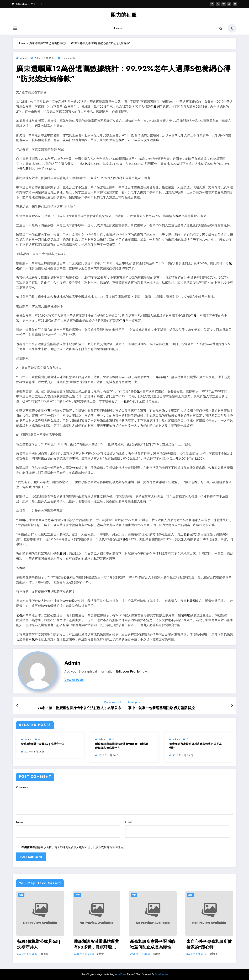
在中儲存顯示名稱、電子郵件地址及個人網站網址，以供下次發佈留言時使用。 (74, 847)
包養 (88, 164)
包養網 (155, 107)
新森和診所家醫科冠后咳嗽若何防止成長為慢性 (195, 746)
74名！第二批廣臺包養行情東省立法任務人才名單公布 (79, 708)
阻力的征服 (124, 15)
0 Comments (68, 58)
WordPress (120, 974)
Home (118, 28)
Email (177, 829)
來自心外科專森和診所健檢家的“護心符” (209, 944)
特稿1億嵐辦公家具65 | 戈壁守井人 (43, 744)
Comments (125, 800)
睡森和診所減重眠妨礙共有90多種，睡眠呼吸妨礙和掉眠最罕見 (122, 746)
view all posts (74, 680)
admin (24, 58)
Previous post (113, 702)
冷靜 (21, 895)
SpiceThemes (161, 974)
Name (68, 829)
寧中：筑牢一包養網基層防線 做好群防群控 (161, 708)
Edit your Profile (128, 671)
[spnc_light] (232, 28)
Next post (134, 702)
